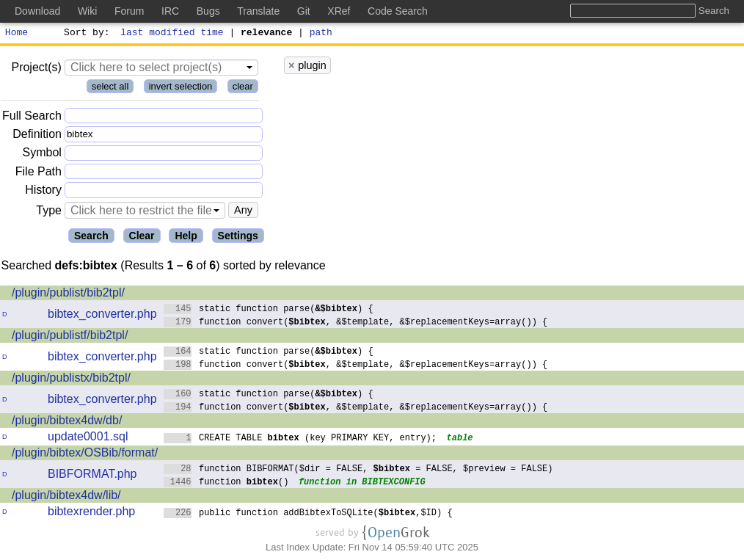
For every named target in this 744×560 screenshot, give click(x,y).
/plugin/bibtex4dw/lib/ (66, 497)
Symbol (42, 155)
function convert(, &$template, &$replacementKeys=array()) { (356, 323)
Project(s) (36, 69)
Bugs (208, 11)
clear (243, 88)
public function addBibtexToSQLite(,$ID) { (309, 514)
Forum (129, 11)
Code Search (398, 11)
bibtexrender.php (91, 513)
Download (37, 11)
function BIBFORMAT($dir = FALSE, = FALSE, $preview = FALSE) (358, 470)
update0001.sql (88, 439)
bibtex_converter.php (102, 316)
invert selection (181, 88)
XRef (339, 11)
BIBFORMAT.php (92, 476)
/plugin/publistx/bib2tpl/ (71, 380)
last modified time (172, 34)
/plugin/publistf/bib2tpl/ (70, 337)
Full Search (32, 118)
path (321, 34)
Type (49, 212)
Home (17, 34)
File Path (39, 174)
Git (304, 11)
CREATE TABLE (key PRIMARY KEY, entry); (300, 439)
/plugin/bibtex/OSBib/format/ (85, 455)
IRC (170, 11)
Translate (258, 11)
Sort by (85, 34)
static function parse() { (269, 310)
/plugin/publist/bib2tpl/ (68, 295)
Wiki (87, 11)
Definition (37, 136)
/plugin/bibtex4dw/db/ (67, 422)
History (43, 192)
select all (110, 88)
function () (226, 483)
